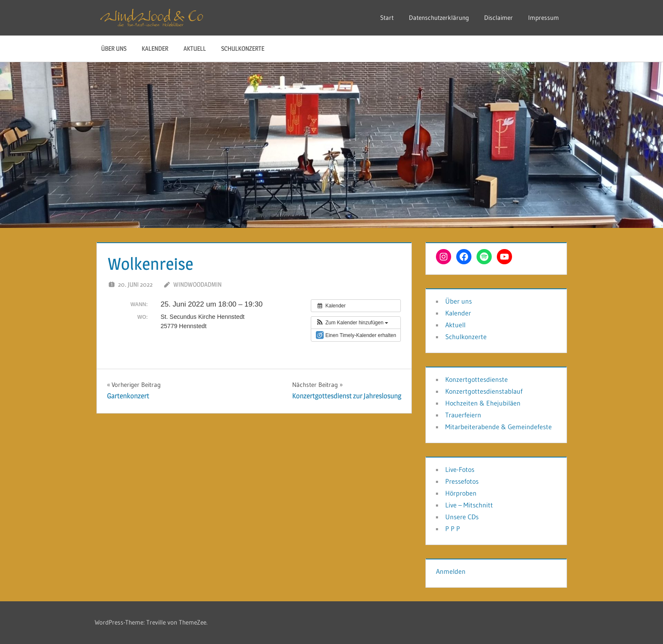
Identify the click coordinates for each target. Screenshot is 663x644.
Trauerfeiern (463, 415)
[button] (352, 323)
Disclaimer (499, 18)
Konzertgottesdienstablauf (484, 391)
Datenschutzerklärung (439, 18)
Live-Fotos (460, 469)
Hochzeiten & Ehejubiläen (483, 403)
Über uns (114, 48)
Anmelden (451, 571)
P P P (453, 529)
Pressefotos (462, 481)
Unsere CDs (462, 517)
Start (387, 18)
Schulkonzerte (243, 48)
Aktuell (195, 48)
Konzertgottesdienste (477, 379)
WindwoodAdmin (197, 284)
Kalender (155, 48)
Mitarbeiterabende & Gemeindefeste (499, 427)
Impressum (544, 18)
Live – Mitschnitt (469, 505)
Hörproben (461, 493)
